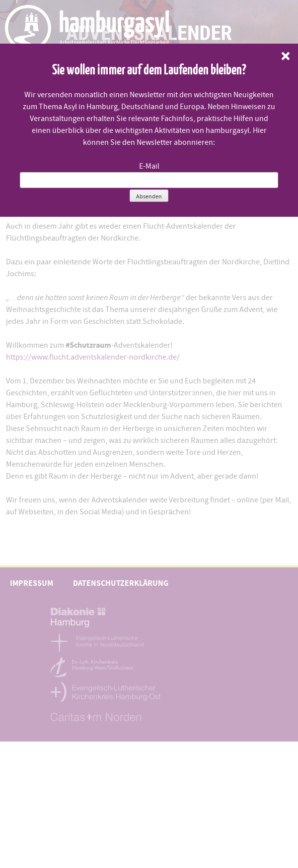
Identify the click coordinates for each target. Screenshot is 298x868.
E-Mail (149, 166)
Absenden (149, 196)
